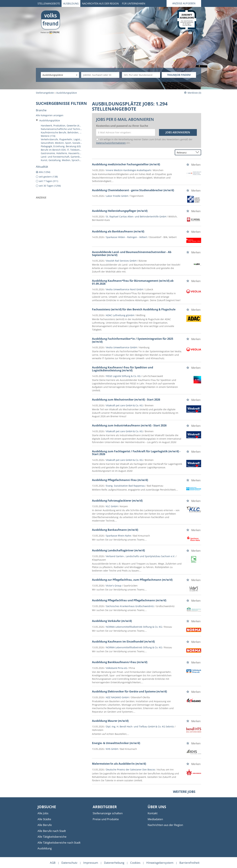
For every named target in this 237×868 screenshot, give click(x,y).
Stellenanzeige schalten (108, 813)
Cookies (135, 863)
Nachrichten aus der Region (100, 3)
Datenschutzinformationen (111, 143)
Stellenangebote (49, 3)
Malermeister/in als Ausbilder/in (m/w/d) (119, 764)
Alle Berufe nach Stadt (52, 831)
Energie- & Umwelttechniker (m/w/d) (116, 743)
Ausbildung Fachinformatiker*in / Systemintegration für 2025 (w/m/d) (133, 340)
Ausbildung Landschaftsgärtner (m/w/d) (118, 550)
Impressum (91, 863)
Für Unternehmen (134, 3)
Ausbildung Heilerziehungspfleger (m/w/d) (120, 211)
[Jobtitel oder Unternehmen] (100, 75)
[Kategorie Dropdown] (76, 75)
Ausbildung (71, 3)
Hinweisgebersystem (160, 863)
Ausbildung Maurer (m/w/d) (110, 721)
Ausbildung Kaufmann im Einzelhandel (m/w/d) (123, 642)
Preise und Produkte (106, 819)
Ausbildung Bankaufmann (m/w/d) (115, 530)
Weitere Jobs (184, 792)
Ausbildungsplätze (50, 120)
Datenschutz (69, 863)
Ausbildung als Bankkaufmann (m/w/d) (118, 231)
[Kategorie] (57, 75)
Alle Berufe (45, 825)
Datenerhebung (114, 863)
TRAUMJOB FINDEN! (179, 75)
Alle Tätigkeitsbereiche (52, 837)
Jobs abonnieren (178, 132)
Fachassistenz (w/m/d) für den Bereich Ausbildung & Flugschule (134, 309)
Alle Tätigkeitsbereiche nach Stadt (59, 843)
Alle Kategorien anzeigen (50, 115)
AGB (53, 863)
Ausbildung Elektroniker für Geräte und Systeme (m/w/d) (129, 691)
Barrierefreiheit (189, 863)
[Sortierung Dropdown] (198, 153)
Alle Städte (44, 819)
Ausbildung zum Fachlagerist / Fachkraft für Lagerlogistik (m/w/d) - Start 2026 (136, 453)
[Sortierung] (185, 153)
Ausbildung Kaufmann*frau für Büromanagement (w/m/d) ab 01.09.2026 (133, 282)
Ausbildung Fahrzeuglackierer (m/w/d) (117, 501)
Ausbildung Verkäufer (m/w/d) (112, 621)
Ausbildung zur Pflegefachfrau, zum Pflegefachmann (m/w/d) (132, 580)
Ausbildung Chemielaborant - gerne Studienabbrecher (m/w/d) (133, 190)
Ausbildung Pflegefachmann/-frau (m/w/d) (120, 480)
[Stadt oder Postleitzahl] (141, 75)
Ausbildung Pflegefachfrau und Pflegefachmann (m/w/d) (129, 600)
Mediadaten (155, 819)
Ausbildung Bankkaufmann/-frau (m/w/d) (120, 662)
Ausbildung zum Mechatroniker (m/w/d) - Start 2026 (126, 400)
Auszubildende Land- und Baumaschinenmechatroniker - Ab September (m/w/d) (132, 254)
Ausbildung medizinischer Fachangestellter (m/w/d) (126, 164)
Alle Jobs (43, 813)
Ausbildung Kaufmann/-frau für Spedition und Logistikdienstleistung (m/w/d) (123, 369)
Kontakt (153, 813)
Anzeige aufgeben (184, 3)
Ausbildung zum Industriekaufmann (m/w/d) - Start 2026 (129, 425)
